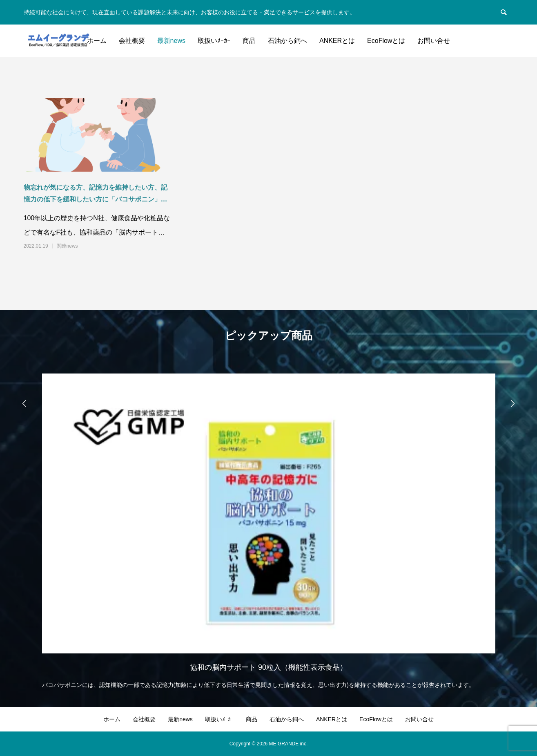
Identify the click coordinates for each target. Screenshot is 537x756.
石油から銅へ (287, 41)
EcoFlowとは (386, 41)
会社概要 (132, 41)
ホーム (97, 41)
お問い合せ (434, 41)
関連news (67, 246)
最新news (171, 41)
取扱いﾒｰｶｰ (214, 41)
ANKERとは (337, 41)
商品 (249, 41)
